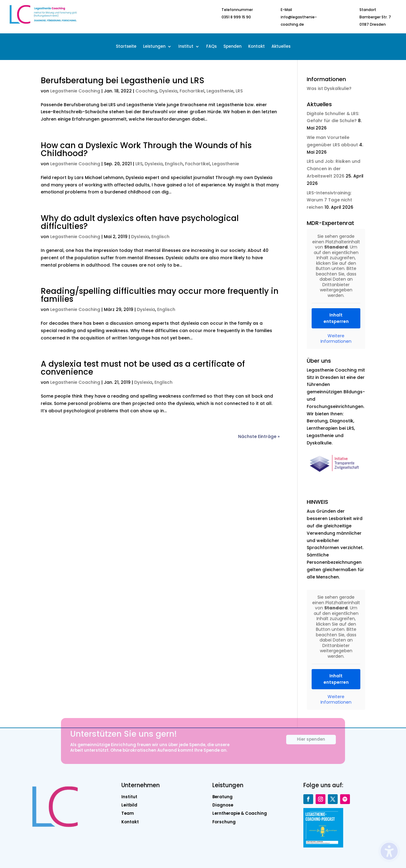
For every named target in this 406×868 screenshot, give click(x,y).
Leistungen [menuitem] (154, 47)
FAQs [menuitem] (211, 47)
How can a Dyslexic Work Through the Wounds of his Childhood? (146, 149)
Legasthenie (220, 91)
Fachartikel (192, 91)
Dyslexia (168, 91)
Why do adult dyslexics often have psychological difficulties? (140, 222)
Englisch (174, 164)
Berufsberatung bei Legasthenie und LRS (123, 80)
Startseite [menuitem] (126, 47)
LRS (239, 91)
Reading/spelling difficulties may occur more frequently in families (160, 295)
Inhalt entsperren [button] (336, 318)
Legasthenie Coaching (75, 91)
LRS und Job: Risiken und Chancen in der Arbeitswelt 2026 (334, 169)
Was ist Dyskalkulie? (329, 88)
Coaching (146, 91)
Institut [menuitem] (186, 47)
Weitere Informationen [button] (336, 339)
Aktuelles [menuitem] (281, 47)
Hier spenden (311, 743)
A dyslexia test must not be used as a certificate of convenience (143, 368)
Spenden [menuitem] (232, 47)
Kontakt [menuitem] (256, 47)
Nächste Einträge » (259, 436)
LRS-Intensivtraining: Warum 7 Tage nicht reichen (329, 200)
